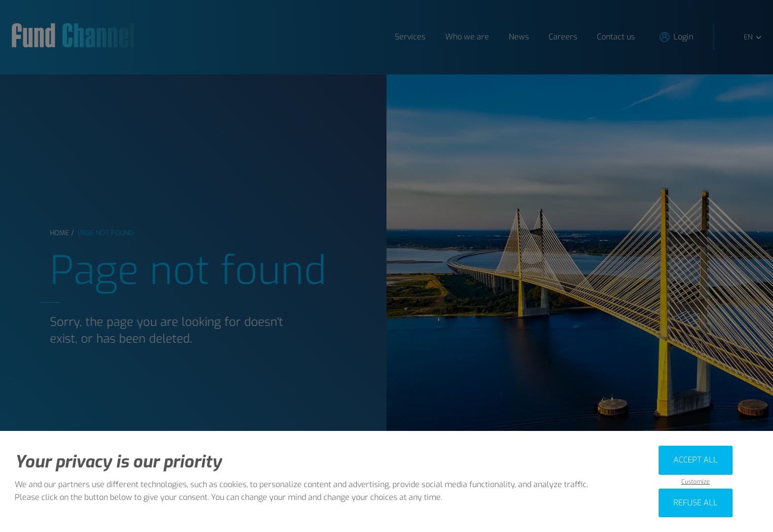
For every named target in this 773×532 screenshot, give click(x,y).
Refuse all (696, 503)
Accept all (696, 460)
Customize (696, 482)
